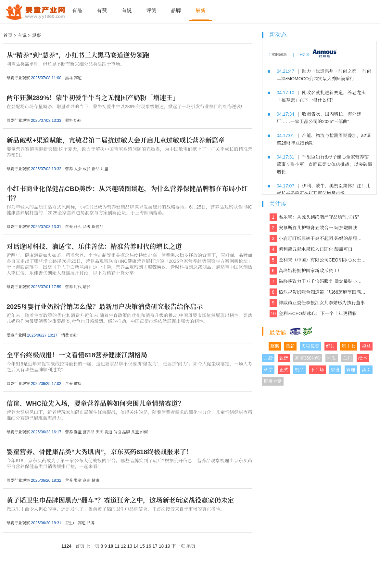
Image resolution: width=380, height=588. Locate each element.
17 (155, 546)
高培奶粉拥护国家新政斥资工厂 (306, 271)
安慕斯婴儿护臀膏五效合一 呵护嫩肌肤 (313, 228)
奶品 (299, 370)
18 (161, 546)
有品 (77, 11)
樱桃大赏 (273, 381)
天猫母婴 (310, 346)
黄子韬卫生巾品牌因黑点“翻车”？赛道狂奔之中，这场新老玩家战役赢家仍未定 (120, 500)
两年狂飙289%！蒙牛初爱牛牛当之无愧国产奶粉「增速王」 (93, 98)
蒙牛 (69, 121)
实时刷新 (278, 55)
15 (142, 546)
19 (168, 546)
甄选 (284, 358)
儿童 (105, 169)
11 (117, 546)
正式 (284, 370)
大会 (78, 169)
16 (149, 546)
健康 (78, 384)
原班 (335, 370)
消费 (65, 335)
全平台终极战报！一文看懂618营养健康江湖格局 (77, 355)
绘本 (363, 358)
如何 (144, 432)
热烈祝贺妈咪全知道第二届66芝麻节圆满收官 (318, 292)
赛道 (78, 78)
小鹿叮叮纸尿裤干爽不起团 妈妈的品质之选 (318, 239)
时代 (78, 287)
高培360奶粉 (308, 358)
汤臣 (366, 370)
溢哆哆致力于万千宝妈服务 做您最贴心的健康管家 (318, 281)
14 (136, 546)
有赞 (102, 11)
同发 (332, 358)
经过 (331, 346)
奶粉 (78, 121)
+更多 (305, 55)
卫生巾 (71, 523)
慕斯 (275, 346)
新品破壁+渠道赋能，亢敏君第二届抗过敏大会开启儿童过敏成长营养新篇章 (116, 140)
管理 (351, 370)
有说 (126, 11)
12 (123, 546)
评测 (151, 11)
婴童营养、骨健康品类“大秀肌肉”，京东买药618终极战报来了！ (100, 452)
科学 (268, 370)
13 (130, 546)
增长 (87, 287)
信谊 (117, 432)
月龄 (268, 358)
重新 (290, 346)
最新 (200, 11)
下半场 (317, 370)
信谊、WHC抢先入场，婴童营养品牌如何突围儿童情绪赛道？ (95, 403)
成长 (87, 169)
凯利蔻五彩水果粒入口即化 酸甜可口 (311, 249)
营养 (69, 169)
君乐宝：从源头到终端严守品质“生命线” (314, 217)
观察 (36, 35)
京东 (87, 480)
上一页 (93, 546)
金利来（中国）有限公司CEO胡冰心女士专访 (318, 260)
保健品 (97, 227)
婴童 (78, 432)
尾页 (191, 546)
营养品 (89, 432)
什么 (78, 227)
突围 (99, 432)
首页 (8, 35)
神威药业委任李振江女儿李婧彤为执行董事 (317, 303)
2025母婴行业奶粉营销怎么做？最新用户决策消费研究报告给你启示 (105, 307)
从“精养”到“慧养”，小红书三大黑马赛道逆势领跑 (78, 55)
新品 (95, 169)
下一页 (178, 546)
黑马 (69, 78)
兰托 (347, 358)
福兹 (366, 346)
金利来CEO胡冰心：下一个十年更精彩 (313, 314)
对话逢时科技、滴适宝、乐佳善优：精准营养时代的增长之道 (94, 247)
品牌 (176, 11)
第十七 (348, 346)
